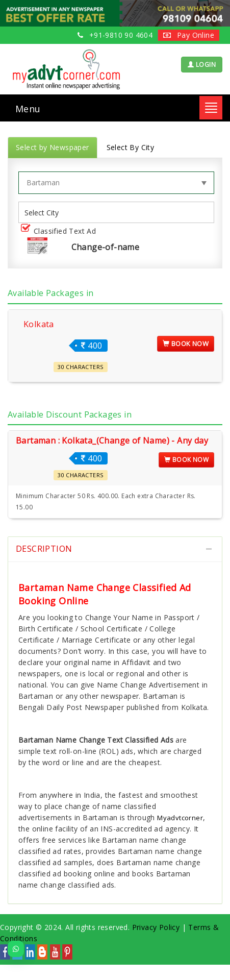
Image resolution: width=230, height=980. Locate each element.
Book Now (186, 344)
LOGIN (202, 65)
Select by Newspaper (53, 147)
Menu (28, 109)
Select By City (131, 147)
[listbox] (45, 213)
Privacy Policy (156, 927)
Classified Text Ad (60, 231)
